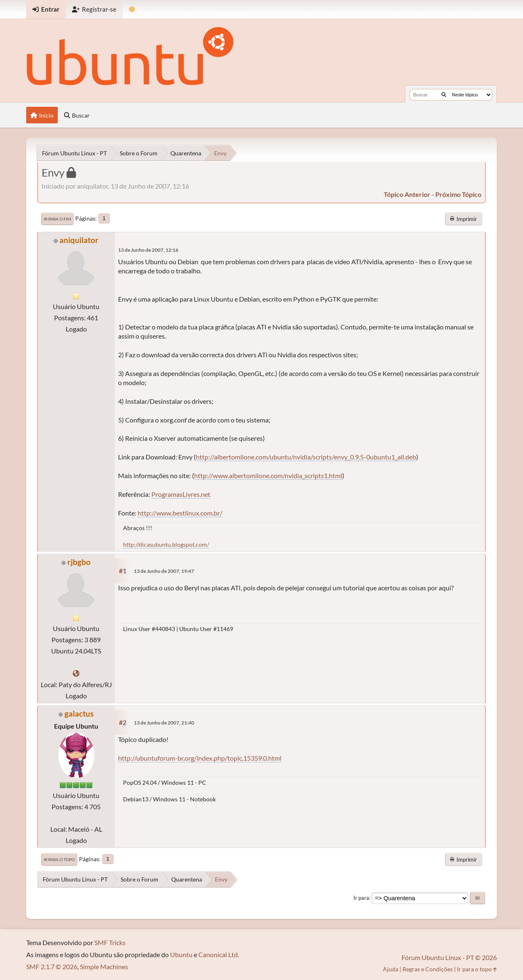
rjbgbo (79, 562)
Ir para (361, 898)
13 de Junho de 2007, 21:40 (164, 723)
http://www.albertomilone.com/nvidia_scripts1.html (268, 475)
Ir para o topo (59, 860)
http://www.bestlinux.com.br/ (180, 513)
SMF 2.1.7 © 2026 (52, 966)
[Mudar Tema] (132, 9)
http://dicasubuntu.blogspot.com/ (166, 544)
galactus (79, 714)
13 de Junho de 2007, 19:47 (164, 571)
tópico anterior (407, 194)
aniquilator (79, 240)
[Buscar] (444, 95)
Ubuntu (181, 954)
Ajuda (391, 969)
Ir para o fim (57, 219)
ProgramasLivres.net (181, 494)
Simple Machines (104, 966)
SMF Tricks (110, 942)
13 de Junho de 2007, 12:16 (148, 250)
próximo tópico (458, 194)
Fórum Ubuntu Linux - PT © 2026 (449, 957)
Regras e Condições (428, 969)
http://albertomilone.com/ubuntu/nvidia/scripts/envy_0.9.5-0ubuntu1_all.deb (306, 457)
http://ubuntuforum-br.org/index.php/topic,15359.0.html (200, 758)
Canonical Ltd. (219, 954)
